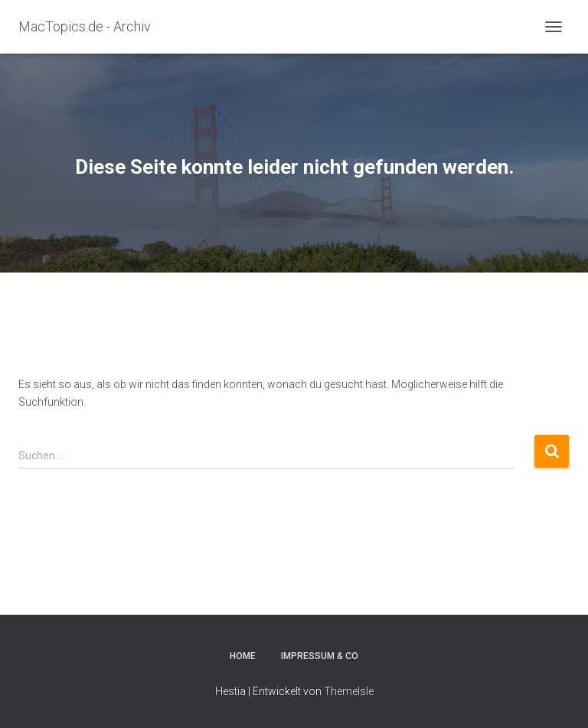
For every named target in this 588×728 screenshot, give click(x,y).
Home (243, 656)
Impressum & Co (320, 656)
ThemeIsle (349, 691)
